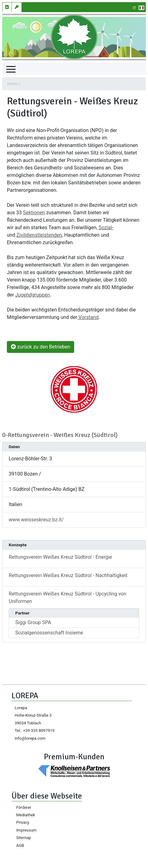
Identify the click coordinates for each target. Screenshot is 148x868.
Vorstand (88, 317)
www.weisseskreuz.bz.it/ (36, 520)
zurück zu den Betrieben (41, 347)
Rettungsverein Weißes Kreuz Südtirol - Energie (60, 557)
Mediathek (26, 815)
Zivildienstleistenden (39, 235)
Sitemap (24, 838)
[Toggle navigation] (11, 69)
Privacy (23, 822)
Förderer (24, 807)
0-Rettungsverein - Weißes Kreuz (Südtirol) (60, 435)
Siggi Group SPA (33, 622)
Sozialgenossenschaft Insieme (49, 633)
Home (12, 84)
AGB (20, 845)
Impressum (26, 830)
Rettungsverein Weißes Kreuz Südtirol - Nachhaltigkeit (68, 575)
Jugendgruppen (33, 295)
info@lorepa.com (30, 738)
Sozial (105, 228)
